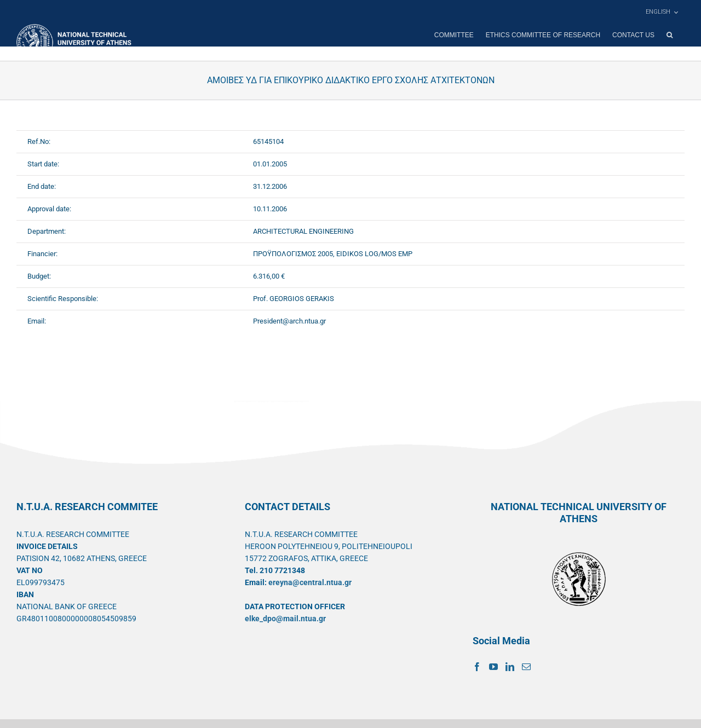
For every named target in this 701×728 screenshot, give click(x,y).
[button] (670, 35)
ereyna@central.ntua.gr (310, 582)
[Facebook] (477, 667)
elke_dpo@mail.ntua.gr (285, 619)
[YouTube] (493, 667)
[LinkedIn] (510, 667)
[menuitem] (662, 12)
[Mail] (526, 667)
